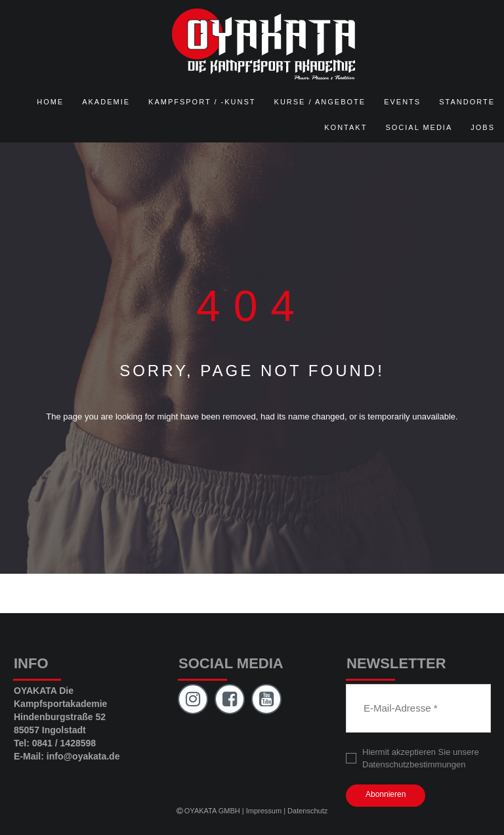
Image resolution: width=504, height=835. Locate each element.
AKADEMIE (106, 102)
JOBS (483, 127)
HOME (50, 102)
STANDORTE (467, 102)
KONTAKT (346, 127)
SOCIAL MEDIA (419, 127)
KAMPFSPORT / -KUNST (202, 102)
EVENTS (402, 102)
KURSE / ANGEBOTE (320, 102)
